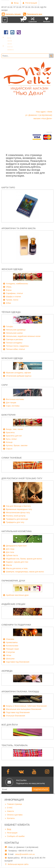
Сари (4, 385)
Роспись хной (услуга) (16, 516)
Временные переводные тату (19, 509)
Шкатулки (10, 659)
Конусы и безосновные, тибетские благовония (26, 706)
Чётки (9, 655)
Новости (9, 811)
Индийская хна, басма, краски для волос (24, 559)
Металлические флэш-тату (18, 513)
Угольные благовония (16, 716)
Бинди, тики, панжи (15, 429)
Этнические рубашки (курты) (19, 376)
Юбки (9, 303)
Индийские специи (13, 604)
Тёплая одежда (11, 312)
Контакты (10, 818)
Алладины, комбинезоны (17, 284)
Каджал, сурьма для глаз (17, 562)
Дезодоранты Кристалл (16, 546)
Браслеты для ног (14, 436)
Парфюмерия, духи (13, 581)
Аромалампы (12, 642)
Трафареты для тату (15, 522)
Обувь (9, 287)
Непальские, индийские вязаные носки (23, 336)
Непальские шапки (14, 333)
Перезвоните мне (34, 14)
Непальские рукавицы (16, 330)
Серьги (9, 449)
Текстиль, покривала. (15, 745)
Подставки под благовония (18, 712)
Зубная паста (12, 555)
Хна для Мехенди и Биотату (18, 506)
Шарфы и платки (13, 297)
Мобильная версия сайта (18, 864)
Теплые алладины (14, 343)
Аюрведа (7, 671)
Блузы (9, 290)
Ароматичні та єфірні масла (19, 228)
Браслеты (10, 432)
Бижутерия (8, 415)
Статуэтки (10, 652)
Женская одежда (12, 269)
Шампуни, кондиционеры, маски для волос (25, 572)
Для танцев (11, 403)
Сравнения (33, 20)
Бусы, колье (11, 439)
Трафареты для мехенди (17, 519)
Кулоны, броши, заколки (17, 445)
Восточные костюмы (15, 399)
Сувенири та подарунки (16, 625)
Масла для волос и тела (17, 568)
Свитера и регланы (15, 339)
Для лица (10, 549)
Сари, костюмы (13, 406)
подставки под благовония (18, 662)
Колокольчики (12, 646)
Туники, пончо (12, 300)
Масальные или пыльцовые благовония (24, 709)
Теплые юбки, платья (15, 349)
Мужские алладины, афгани (18, 373)
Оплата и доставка (13, 815)
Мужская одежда (12, 358)
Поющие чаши (12, 649)
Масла (9, 565)
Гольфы (10, 326)
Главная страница (13, 804)
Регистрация (11, 833)
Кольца (9, 442)
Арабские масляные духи (17, 595)
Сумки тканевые (12, 458)
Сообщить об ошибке (15, 836)
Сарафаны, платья (14, 293)
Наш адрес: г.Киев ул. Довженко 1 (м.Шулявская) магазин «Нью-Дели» (39, 115)
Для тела (10, 552)
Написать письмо (13, 14)
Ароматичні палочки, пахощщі (20, 691)
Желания (47, 20)
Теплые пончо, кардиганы (17, 346)
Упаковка (10, 639)
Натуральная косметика (16, 531)
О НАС (9, 808)
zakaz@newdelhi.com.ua (25, 854)
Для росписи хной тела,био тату (22, 478)
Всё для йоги (10, 725)
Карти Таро (8, 187)
